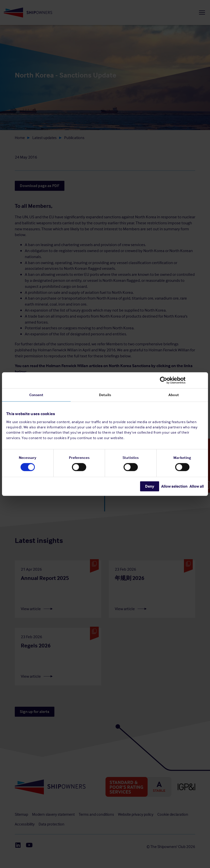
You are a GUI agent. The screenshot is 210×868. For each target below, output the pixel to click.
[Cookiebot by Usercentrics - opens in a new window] (182, 380)
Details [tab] (105, 395)
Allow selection (174, 486)
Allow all (197, 486)
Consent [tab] (36, 395)
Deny (150, 486)
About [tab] (174, 395)
